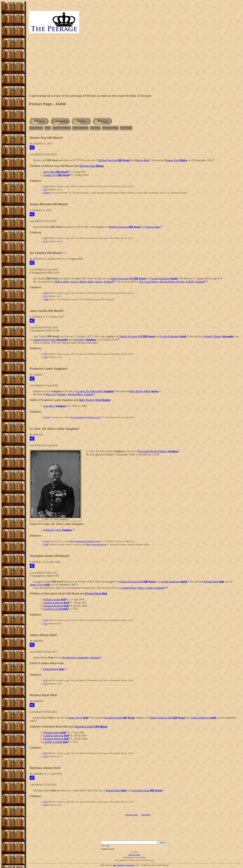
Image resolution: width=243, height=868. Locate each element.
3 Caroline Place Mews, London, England (142, 588)
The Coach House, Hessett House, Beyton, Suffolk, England (172, 282)
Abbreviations (80, 128)
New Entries (36, 128)
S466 (46, 299)
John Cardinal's (119, 865)
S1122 (47, 417)
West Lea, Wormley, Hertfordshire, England (69, 394)
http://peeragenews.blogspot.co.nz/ (86, 417)
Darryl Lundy (134, 855)
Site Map (95, 128)
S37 (46, 186)
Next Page (126, 128)
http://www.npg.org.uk (96, 544)
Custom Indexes (61, 128)
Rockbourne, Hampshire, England (81, 658)
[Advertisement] (134, 64)
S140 (46, 544)
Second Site (129, 865)
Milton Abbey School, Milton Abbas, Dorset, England (84, 282)
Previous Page (110, 128)
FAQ (48, 128)
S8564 (47, 193)
